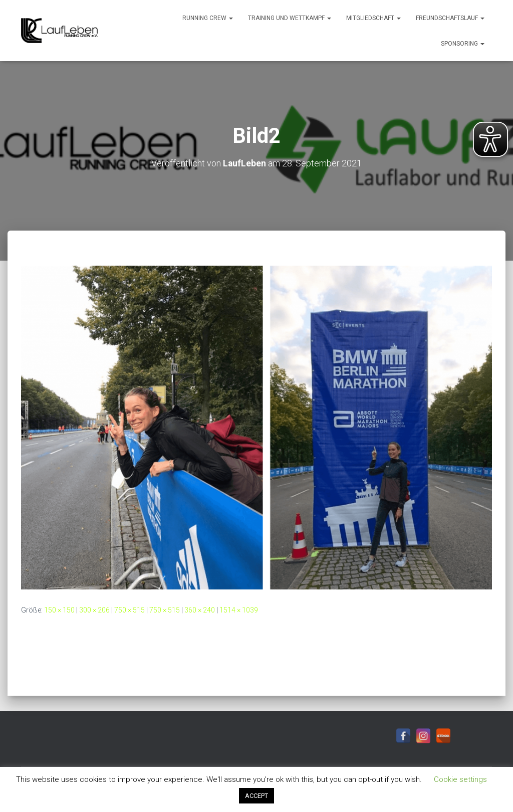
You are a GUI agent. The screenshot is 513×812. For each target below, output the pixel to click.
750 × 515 (130, 610)
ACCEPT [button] (256, 796)
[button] (230, 18)
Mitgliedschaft (373, 18)
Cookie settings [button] (460, 779)
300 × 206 (94, 610)
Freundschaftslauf (450, 18)
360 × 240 (200, 610)
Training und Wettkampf (290, 18)
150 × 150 (59, 610)
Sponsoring (463, 44)
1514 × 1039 (239, 610)
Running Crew (208, 18)
